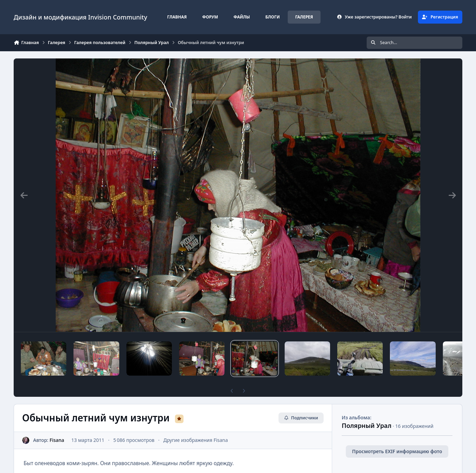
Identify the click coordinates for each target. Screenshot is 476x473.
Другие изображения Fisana (196, 440)
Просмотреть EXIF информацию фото (397, 451)
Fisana (57, 440)
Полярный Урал (367, 425)
